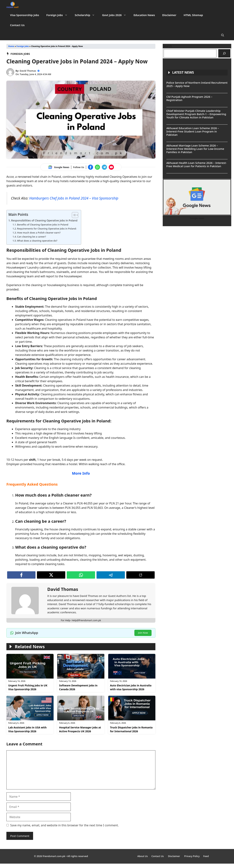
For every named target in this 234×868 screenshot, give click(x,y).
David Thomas (28, 71)
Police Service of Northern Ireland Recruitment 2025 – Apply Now (197, 84)
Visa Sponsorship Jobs (25, 15)
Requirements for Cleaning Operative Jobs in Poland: (47, 229)
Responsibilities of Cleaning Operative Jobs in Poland (44, 220)
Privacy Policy (192, 856)
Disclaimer (169, 15)
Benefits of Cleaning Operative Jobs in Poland (43, 225)
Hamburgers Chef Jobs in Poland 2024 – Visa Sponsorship (74, 198)
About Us (143, 856)
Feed (206, 856)
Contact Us (17, 25)
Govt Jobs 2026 (116, 15)
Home (11, 46)
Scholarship (87, 15)
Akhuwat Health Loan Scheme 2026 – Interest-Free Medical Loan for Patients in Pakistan (196, 164)
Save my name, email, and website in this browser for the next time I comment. (64, 825)
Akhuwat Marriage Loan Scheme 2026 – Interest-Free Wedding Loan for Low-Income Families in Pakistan (195, 149)
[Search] (224, 53)
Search (167, 46)
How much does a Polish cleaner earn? (39, 233)
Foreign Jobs (59, 15)
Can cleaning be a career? (31, 237)
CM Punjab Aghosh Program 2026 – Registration (189, 98)
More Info (81, 473)
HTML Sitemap (193, 15)
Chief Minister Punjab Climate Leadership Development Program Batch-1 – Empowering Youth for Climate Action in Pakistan (196, 114)
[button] (223, 35)
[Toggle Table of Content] (73, 215)
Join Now (143, 633)
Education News (144, 15)
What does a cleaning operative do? (37, 241)
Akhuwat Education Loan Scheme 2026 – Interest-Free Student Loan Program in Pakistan (193, 131)
